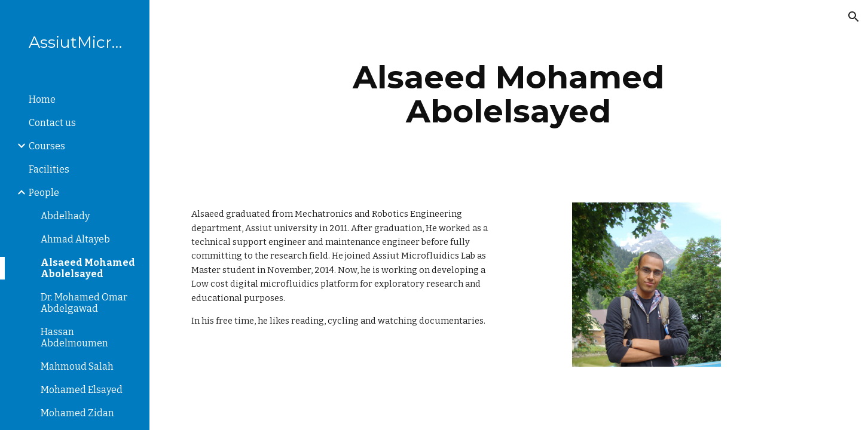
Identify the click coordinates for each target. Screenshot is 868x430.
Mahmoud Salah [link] (77, 366)
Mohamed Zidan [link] (77, 413)
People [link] (44, 193)
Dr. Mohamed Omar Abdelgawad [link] (84, 303)
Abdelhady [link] (65, 216)
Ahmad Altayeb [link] (75, 239)
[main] (509, 94)
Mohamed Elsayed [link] (82, 390)
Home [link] (42, 99)
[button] (854, 17)
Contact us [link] (52, 123)
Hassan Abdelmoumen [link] (74, 337)
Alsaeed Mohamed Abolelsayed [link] (88, 268)
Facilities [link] (49, 169)
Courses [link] (47, 146)
